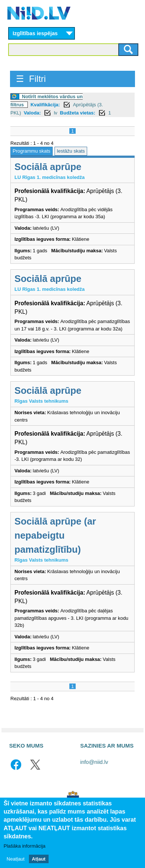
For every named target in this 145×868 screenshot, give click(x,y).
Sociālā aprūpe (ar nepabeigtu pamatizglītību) (55, 535)
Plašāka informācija (25, 846)
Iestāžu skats (71, 151)
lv (55, 113)
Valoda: (32, 113)
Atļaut (39, 859)
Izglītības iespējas (35, 33)
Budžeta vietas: (78, 113)
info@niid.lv (94, 762)
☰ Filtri (31, 79)
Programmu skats (32, 151)
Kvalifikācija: (45, 105)
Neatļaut (16, 859)
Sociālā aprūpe (48, 167)
